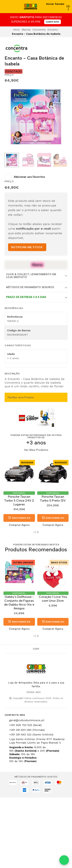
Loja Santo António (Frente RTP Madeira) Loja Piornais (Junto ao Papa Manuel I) (37, 741)
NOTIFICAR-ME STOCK (27, 247)
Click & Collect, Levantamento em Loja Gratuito (31, 276)
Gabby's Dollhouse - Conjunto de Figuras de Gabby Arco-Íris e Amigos (19, 603)
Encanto (53, 30)
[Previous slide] (11, 118)
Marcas (26, 30)
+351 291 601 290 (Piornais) (27, 730)
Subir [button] (36, 649)
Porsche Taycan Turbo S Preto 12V (53, 499)
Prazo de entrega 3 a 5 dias (26, 297)
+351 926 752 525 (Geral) (25, 725)
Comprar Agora (19, 525)
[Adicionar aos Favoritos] (25, 177)
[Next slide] (61, 118)
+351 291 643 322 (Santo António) (31, 734)
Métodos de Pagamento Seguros (30, 287)
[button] (7, 532)
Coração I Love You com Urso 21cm (53, 599)
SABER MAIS (53, 22)
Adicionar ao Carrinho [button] (19, 519)
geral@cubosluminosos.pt (27, 720)
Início (16, 30)
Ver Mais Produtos (36, 450)
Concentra (39, 30)
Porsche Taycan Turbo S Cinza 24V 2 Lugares (19, 500)
